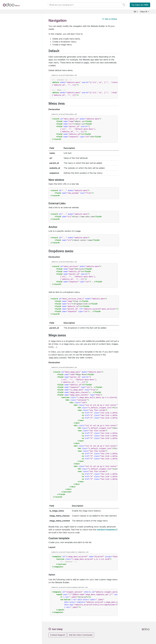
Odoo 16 (144, 12)
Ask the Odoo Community (81, 635)
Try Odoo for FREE (140, 5)
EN (135, 12)
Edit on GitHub (110, 19)
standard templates (106, 530)
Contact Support (58, 635)
